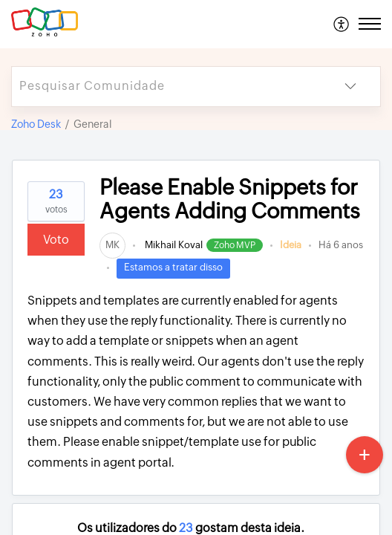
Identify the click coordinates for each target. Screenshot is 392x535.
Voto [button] (56, 240)
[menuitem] (342, 24)
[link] (112, 245)
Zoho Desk (36, 124)
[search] (166, 87)
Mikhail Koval (173, 245)
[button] (342, 24)
